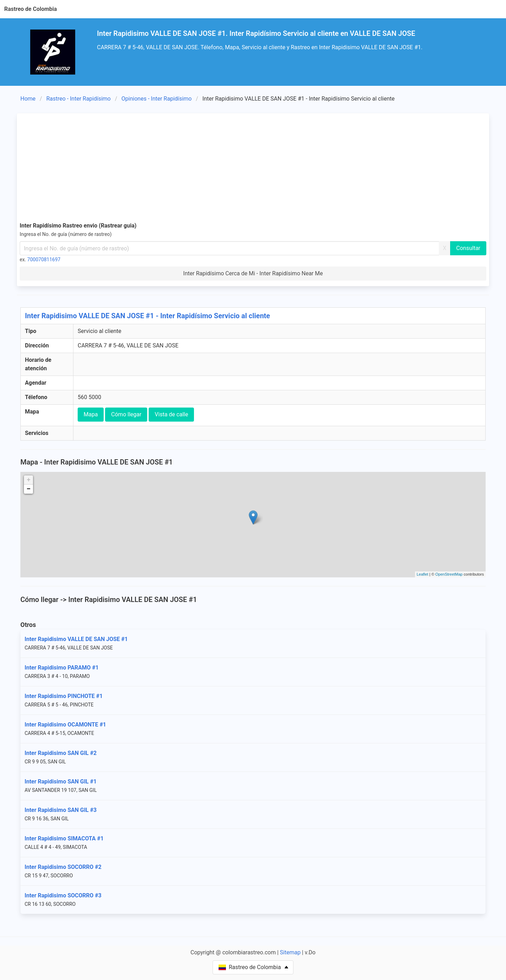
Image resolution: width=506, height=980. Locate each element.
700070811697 (44, 260)
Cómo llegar (126, 414)
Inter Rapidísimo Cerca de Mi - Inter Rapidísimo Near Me (253, 273)
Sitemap (290, 952)
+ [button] (29, 480)
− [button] (29, 489)
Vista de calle (171, 414)
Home (28, 99)
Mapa (91, 414)
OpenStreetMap (449, 574)
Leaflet (423, 574)
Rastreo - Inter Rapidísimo (79, 99)
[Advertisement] (253, 169)
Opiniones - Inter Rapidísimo (157, 99)
